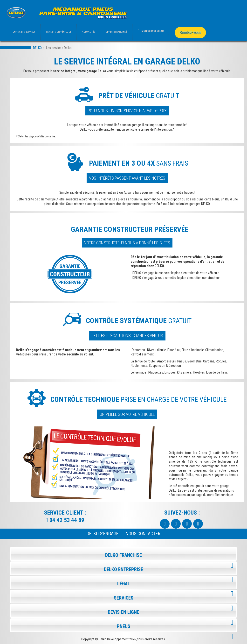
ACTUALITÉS (88, 32)
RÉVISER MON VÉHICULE (58, 32)
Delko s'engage (103, 534)
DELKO (37, 48)
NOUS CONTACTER (143, 534)
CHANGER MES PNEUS (24, 32)
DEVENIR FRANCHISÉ (116, 32)
